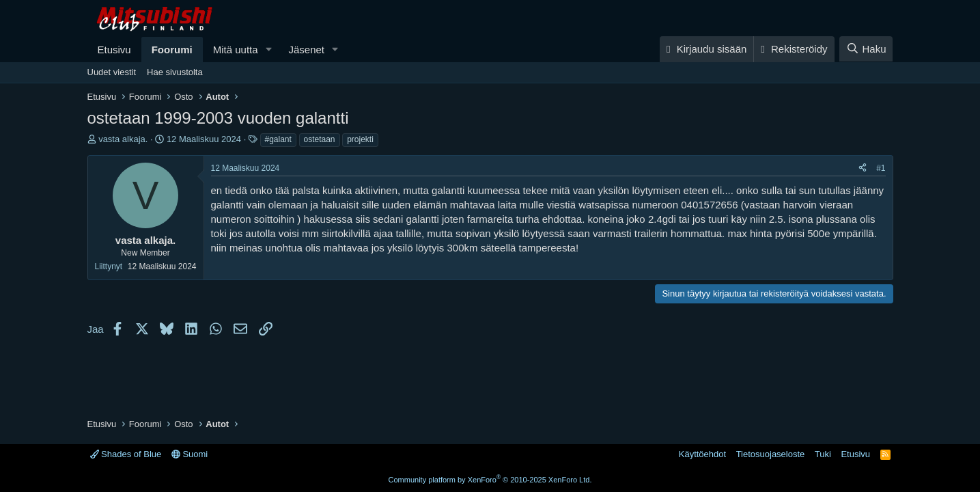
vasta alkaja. (123, 139)
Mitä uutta (236, 50)
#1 (881, 168)
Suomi (190, 454)
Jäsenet (306, 50)
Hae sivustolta (175, 72)
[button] (268, 50)
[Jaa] (863, 168)
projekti (360, 139)
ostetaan (320, 139)
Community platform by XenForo (490, 480)
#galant (278, 139)
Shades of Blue (126, 454)
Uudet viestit (112, 72)
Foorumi (172, 50)
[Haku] (866, 49)
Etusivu (114, 50)
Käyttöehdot (702, 454)
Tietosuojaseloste (771, 454)
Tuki (823, 454)
